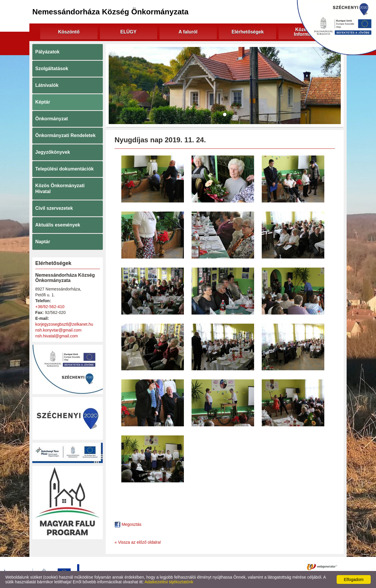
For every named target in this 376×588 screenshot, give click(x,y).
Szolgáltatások (52, 69)
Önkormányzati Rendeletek (65, 135)
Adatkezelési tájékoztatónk (169, 582)
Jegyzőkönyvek (53, 152)
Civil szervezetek (54, 208)
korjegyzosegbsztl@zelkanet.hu (64, 324)
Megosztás (128, 524)
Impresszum (241, 567)
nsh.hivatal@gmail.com (57, 336)
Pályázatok (47, 52)
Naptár (43, 242)
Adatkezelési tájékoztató (164, 567)
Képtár (43, 102)
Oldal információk (208, 567)
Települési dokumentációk (64, 169)
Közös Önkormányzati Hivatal (60, 189)
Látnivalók (47, 85)
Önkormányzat (52, 119)
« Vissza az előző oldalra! (138, 542)
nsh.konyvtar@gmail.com (58, 330)
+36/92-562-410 (50, 307)
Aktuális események (58, 225)
